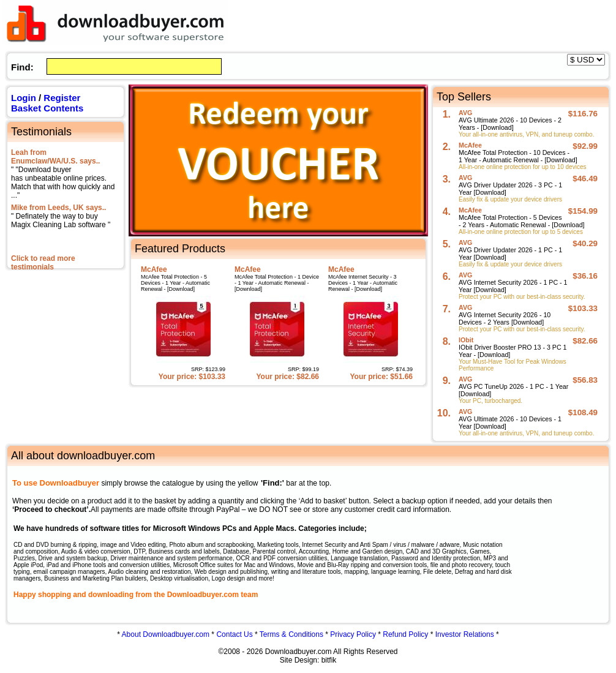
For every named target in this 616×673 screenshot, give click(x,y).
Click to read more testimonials (43, 263)
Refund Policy (405, 634)
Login (24, 98)
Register (62, 98)
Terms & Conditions (291, 634)
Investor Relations (465, 634)
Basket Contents (47, 108)
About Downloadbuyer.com (166, 634)
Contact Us (234, 634)
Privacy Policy (353, 634)
